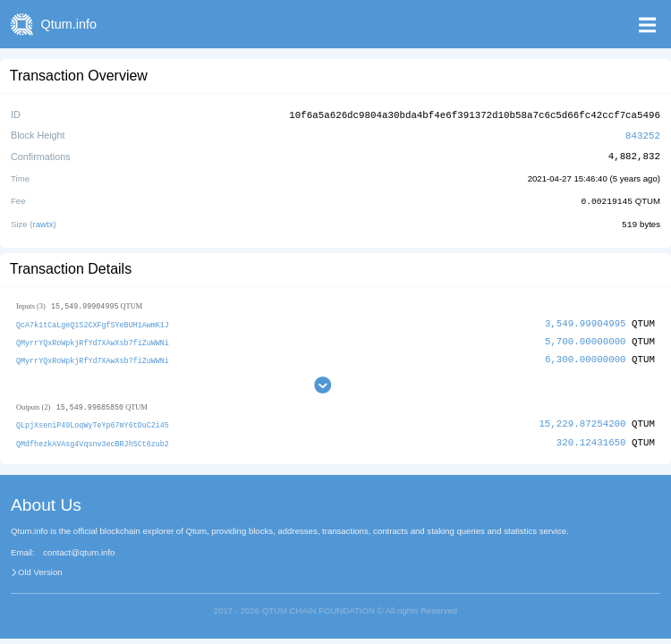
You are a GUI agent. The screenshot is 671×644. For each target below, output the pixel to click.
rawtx (43, 221)
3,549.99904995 (586, 321)
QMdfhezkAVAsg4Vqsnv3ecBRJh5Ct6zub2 (93, 439)
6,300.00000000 (586, 356)
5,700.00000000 (586, 338)
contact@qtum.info (79, 548)
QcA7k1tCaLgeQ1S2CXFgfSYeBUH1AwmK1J (93, 322)
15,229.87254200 (582, 421)
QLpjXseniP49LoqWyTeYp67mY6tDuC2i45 (93, 422)
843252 (643, 134)
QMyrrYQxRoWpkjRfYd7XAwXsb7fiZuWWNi (93, 339)
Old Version (40, 568)
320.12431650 (591, 438)
